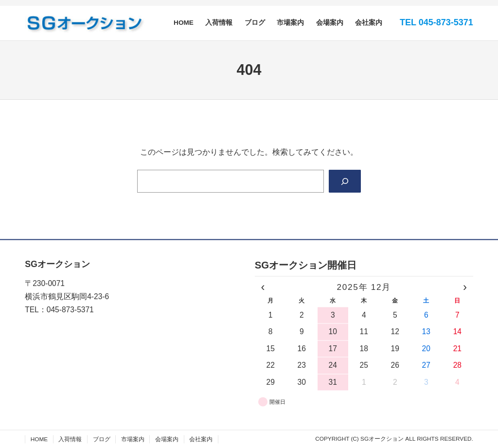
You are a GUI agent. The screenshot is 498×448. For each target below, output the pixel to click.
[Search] (344, 182)
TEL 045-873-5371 (436, 22)
